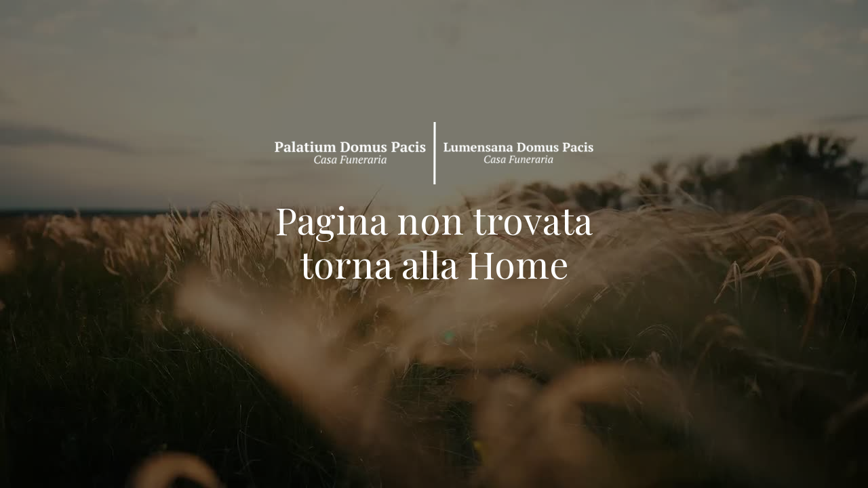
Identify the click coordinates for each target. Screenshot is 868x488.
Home (518, 264)
